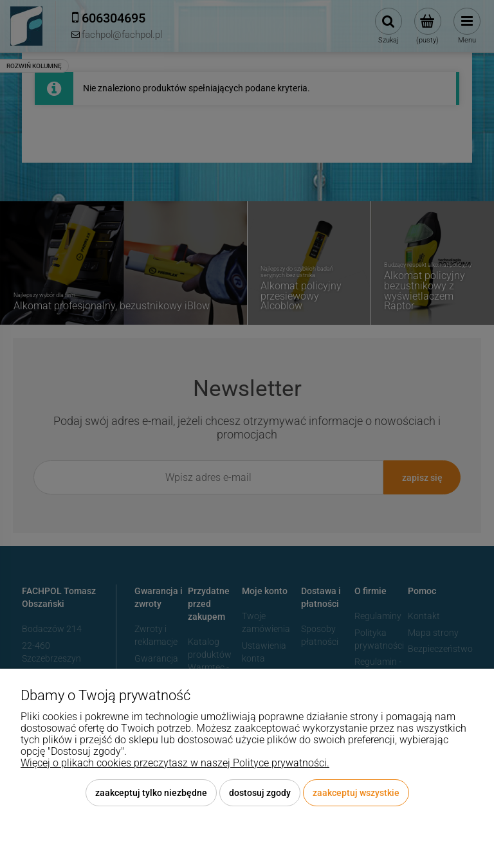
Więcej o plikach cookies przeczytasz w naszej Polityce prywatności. (175, 763)
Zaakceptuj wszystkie (356, 793)
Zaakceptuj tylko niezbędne (151, 793)
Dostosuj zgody (260, 793)
